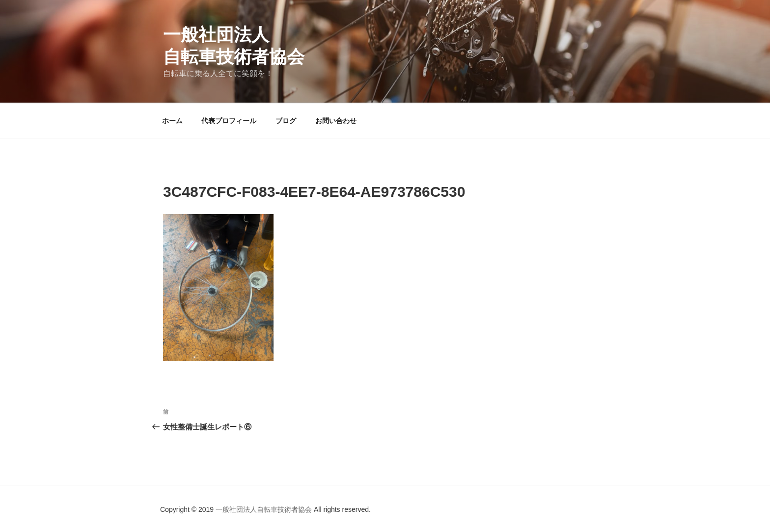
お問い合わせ (336, 121)
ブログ (286, 121)
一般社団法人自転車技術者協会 (265, 509)
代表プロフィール (229, 121)
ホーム (172, 121)
